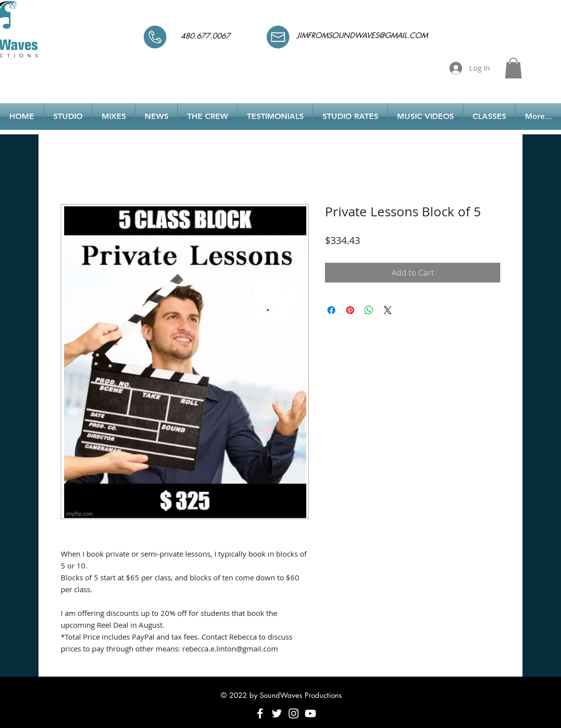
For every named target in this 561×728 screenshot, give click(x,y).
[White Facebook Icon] (260, 713)
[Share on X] (388, 310)
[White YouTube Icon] (310, 713)
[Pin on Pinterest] (350, 310)
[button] (513, 68)
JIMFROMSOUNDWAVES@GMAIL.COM (362, 35)
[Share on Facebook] (331, 310)
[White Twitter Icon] (277, 713)
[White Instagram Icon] (294, 713)
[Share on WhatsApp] (369, 310)
